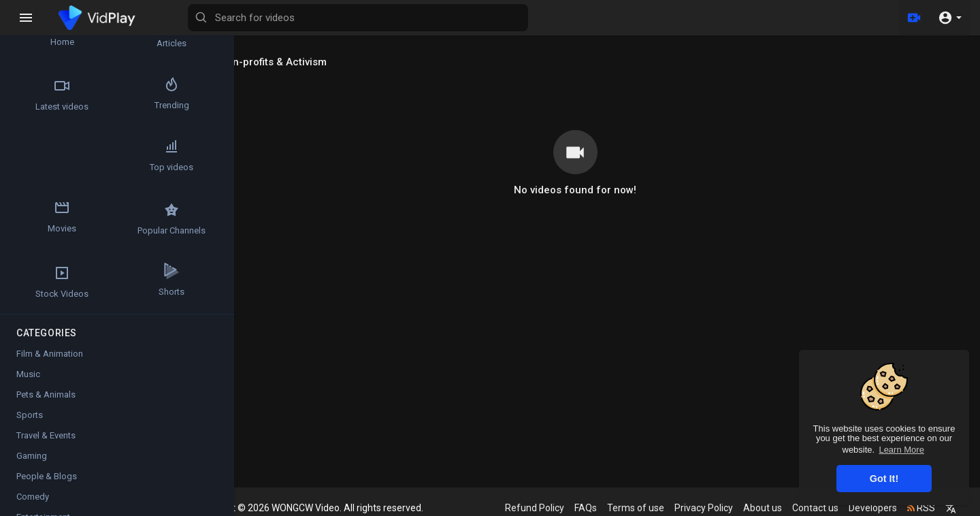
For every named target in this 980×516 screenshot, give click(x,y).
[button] (950, 18)
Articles (129, 31)
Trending (129, 95)
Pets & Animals (46, 397)
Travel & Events (46, 438)
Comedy (33, 499)
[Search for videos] (535, 18)
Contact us (819, 508)
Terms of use (639, 508)
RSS (925, 508)
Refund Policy (538, 508)
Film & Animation (50, 356)
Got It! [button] (884, 479)
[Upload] (914, 18)
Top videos (48, 158)
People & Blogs (47, 479)
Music (28, 377)
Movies (129, 158)
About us (766, 508)
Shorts (48, 285)
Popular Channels (48, 221)
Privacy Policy (707, 508)
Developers (876, 508)
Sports (30, 418)
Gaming (32, 458)
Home (48, 31)
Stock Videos (129, 221)
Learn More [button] (901, 450)
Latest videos (48, 95)
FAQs (589, 508)
